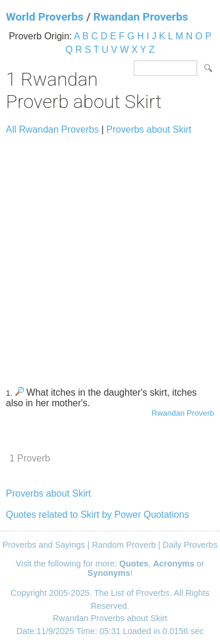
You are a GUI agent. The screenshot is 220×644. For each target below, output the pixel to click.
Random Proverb (124, 545)
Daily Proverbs (190, 545)
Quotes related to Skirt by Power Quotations (97, 515)
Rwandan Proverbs (141, 17)
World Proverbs (45, 17)
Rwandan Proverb (183, 413)
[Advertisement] (110, 256)
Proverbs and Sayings (44, 545)
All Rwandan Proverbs (52, 129)
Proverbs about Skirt (149, 129)
